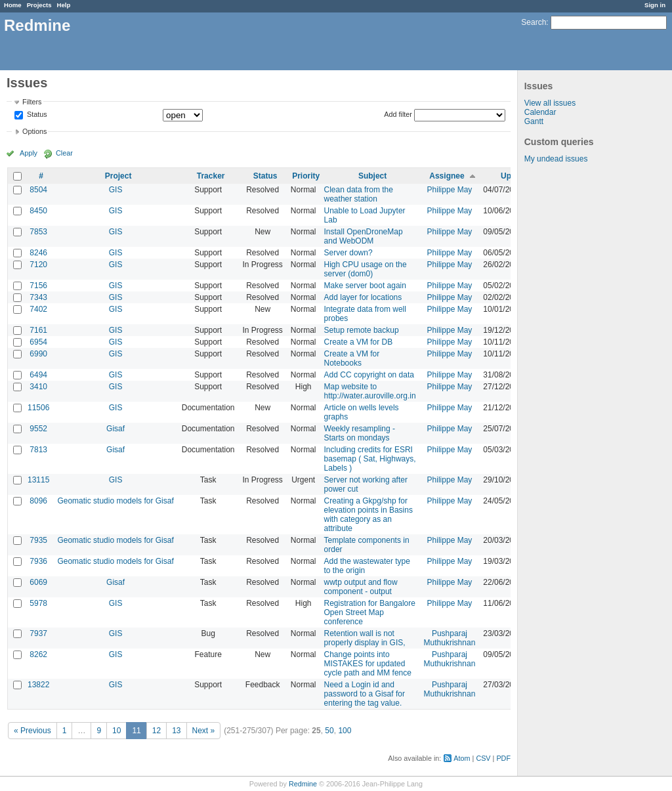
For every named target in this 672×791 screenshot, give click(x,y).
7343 (38, 297)
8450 (38, 211)
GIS (116, 190)
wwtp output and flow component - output (361, 587)
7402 (38, 309)
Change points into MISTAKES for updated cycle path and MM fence (368, 664)
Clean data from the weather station (359, 194)
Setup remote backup (362, 330)
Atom (462, 758)
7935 (38, 540)
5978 (38, 603)
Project (118, 176)
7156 (38, 286)
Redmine (303, 784)
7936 (38, 561)
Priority (306, 176)
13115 (38, 480)
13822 (38, 685)
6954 (38, 342)
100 (345, 731)
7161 (38, 330)
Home (13, 5)
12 (157, 731)
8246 (38, 253)
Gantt (534, 121)
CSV (483, 758)
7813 (38, 450)
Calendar (540, 112)
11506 (38, 408)
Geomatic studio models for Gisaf (115, 501)
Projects (39, 5)
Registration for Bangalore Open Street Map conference (370, 612)
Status (36, 115)
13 (176, 731)
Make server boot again (365, 286)
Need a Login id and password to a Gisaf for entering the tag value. (365, 694)
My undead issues (556, 159)
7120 (38, 265)
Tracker (211, 176)
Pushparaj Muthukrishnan (450, 638)
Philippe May (450, 190)
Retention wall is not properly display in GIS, (365, 638)
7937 (38, 633)
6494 (38, 375)
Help (64, 5)
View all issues (550, 103)
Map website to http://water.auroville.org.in (370, 391)
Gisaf (115, 429)
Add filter (398, 114)
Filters (32, 102)
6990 (38, 354)
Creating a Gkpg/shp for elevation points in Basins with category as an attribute (368, 515)
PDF (503, 758)
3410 (38, 387)
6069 (38, 582)
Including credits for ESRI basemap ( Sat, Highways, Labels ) (370, 459)
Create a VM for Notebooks (352, 358)
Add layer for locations (363, 297)
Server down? (348, 253)
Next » (204, 731)
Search (534, 22)
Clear (64, 153)
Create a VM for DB (359, 342)
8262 (38, 654)
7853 (38, 232)
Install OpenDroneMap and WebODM (364, 236)
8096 (38, 501)
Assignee (447, 176)
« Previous (32, 731)
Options (34, 131)
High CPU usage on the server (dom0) (366, 269)
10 (116, 731)
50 (329, 731)
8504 (38, 190)
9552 (38, 429)
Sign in (655, 5)
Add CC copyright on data (369, 375)
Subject (372, 176)
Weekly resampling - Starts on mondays (360, 433)
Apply (29, 153)
